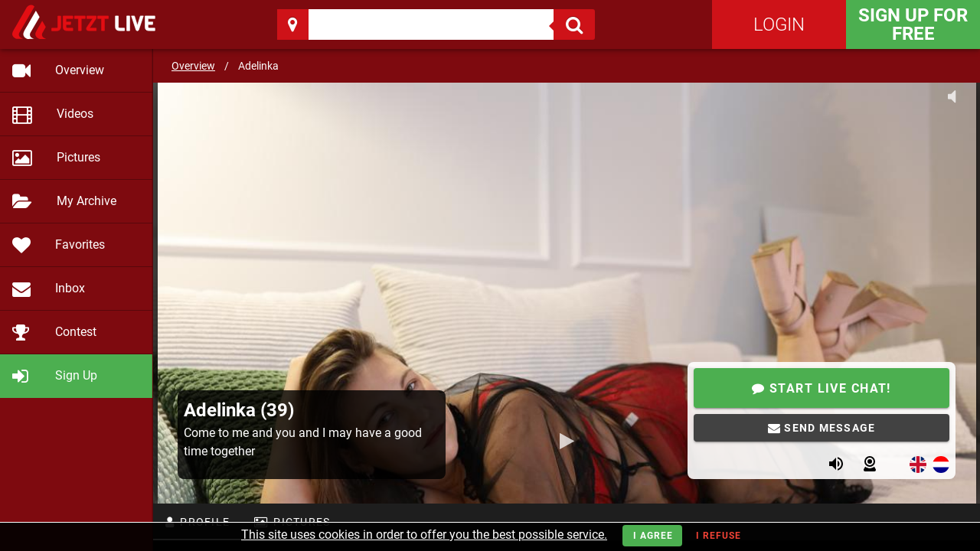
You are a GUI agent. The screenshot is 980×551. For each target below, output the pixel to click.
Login (779, 24)
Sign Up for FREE (913, 24)
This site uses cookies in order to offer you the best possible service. (424, 535)
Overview (193, 66)
